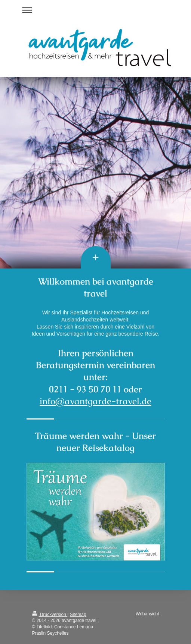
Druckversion (50, 615)
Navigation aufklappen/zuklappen (96, 10)
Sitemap (78, 615)
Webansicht (147, 614)
